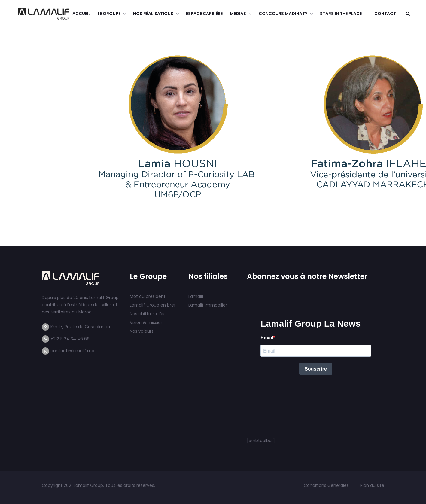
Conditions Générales (327, 485)
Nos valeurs (142, 331)
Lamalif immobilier (208, 305)
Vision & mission (147, 322)
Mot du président (148, 296)
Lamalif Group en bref (153, 305)
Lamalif (196, 296)
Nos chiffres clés (147, 314)
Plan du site (372, 485)
